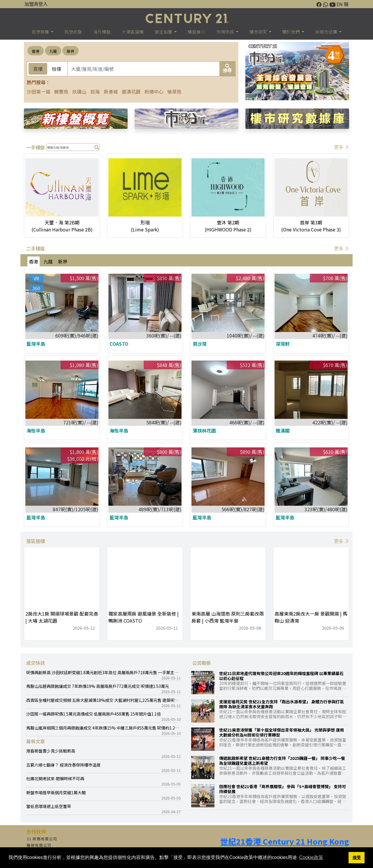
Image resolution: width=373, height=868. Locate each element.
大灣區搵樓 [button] (133, 32)
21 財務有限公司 (42, 839)
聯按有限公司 (39, 845)
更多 (342, 147)
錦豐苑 (61, 92)
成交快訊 (36, 663)
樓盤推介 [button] (196, 32)
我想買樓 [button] (41, 32)
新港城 (111, 92)
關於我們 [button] (292, 32)
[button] (346, 71)
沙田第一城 (38, 92)
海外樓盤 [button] (102, 32)
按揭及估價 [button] (327, 32)
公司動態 (202, 663)
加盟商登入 (36, 4)
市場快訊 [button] (226, 32)
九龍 (53, 51)
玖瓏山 (79, 92)
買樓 (38, 69)
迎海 (95, 92)
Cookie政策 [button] (311, 857)
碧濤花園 (131, 92)
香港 (36, 51)
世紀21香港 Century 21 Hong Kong (285, 841)
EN (340, 4)
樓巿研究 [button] (259, 32)
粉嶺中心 (154, 92)
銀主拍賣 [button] (164, 32)
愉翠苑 (174, 92)
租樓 (57, 69)
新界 (71, 51)
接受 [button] (357, 858)
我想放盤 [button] (73, 32)
